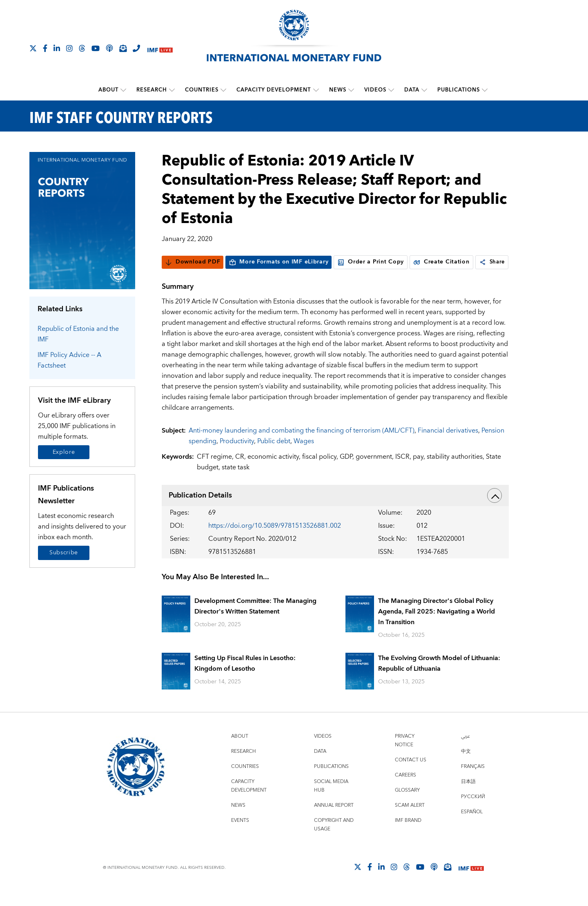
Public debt (274, 457)
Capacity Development (274, 90)
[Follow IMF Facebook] (45, 48)
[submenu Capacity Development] (316, 90)
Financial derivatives (448, 446)
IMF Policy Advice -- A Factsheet (69, 360)
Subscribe (64, 553)
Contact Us (411, 776)
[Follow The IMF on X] (33, 48)
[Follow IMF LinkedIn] (57, 48)
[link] (169, 278)
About (109, 90)
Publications (459, 90)
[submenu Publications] (485, 90)
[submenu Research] (172, 90)
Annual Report (334, 821)
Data (412, 90)
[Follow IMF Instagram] (69, 48)
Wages (304, 457)
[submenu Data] (424, 90)
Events (240, 836)
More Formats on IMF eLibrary (278, 262)
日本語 (468, 798)
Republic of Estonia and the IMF (78, 334)
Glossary (407, 806)
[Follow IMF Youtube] (96, 48)
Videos (375, 90)
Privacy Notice (405, 756)
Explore (64, 452)
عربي (465, 752)
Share (179, 278)
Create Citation (441, 262)
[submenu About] (124, 90)
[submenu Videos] (391, 90)
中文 (466, 767)
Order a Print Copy (371, 262)
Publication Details (335, 511)
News (338, 90)
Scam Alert (410, 821)
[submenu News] (351, 90)
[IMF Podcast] (109, 48)
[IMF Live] (160, 49)
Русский (473, 813)
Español (472, 828)
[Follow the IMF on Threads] (82, 48)
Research (152, 90)
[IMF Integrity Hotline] (136, 48)
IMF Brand (408, 836)
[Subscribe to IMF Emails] (123, 48)
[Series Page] (82, 220)
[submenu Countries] (224, 90)
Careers (405, 791)
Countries (202, 90)
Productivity (237, 457)
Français (473, 782)
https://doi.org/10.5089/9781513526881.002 (275, 541)
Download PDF (193, 262)
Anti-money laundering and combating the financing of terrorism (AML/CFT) (302, 446)
